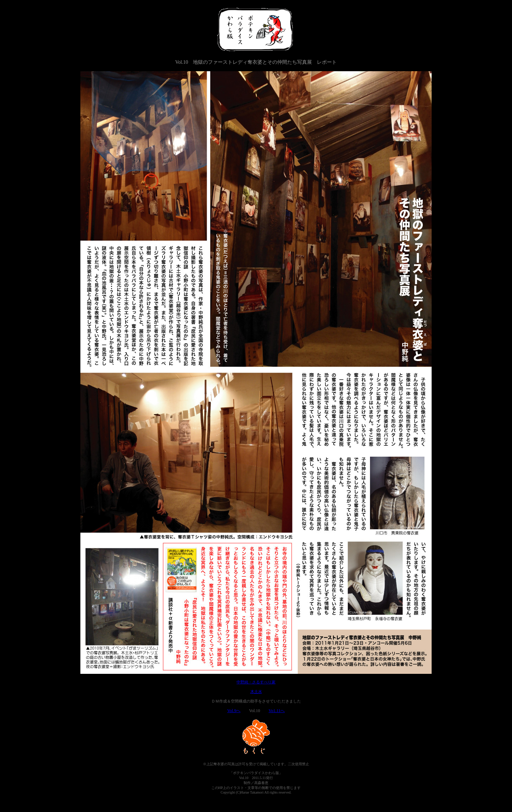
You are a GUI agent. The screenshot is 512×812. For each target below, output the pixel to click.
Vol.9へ (234, 711)
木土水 (256, 692)
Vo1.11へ (277, 711)
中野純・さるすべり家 (256, 682)
